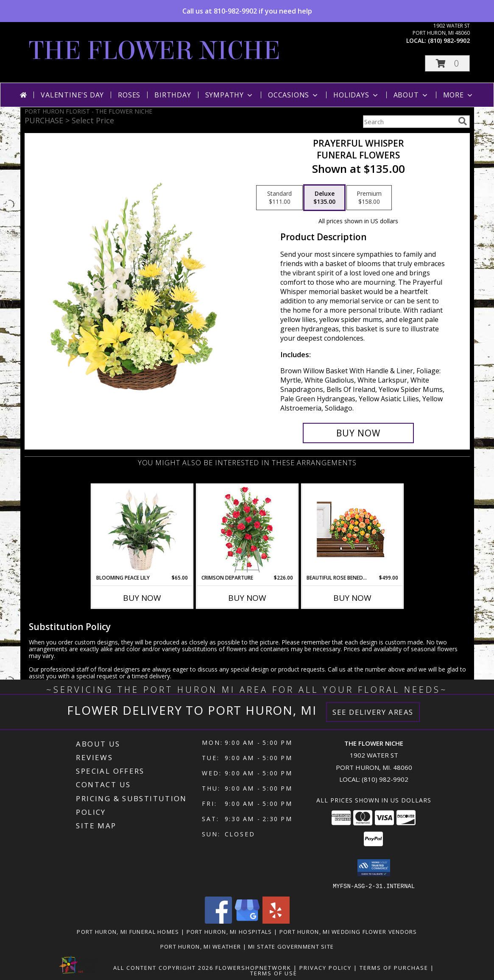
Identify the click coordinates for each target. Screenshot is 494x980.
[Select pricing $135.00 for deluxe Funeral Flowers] (324, 198)
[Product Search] (409, 122)
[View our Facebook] (218, 921)
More (459, 95)
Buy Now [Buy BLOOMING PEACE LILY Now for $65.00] (142, 598)
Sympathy (230, 95)
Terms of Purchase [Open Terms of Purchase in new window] (394, 967)
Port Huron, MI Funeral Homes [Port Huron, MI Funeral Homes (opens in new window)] (128, 931)
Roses (129, 95)
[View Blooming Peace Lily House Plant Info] (142, 529)
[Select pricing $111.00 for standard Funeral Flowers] (279, 198)
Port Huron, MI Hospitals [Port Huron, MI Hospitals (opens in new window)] (229, 931)
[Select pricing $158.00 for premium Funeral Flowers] (369, 198)
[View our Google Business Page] (247, 921)
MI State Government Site (291, 946)
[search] (463, 121)
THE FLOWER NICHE (155, 51)
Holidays (356, 95)
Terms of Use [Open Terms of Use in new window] (274, 973)
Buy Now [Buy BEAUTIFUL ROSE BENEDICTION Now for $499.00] (352, 598)
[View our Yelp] (276, 921)
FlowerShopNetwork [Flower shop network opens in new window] (253, 967)
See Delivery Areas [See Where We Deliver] (373, 712)
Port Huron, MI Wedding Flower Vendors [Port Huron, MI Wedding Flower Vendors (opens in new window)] (348, 931)
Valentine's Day (72, 95)
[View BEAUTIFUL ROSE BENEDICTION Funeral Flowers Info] (352, 529)
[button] (447, 63)
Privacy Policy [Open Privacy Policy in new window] (325, 967)
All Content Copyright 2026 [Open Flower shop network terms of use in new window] (163, 967)
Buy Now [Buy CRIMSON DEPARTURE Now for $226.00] (247, 598)
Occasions (294, 95)
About (411, 95)
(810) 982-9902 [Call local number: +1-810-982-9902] (449, 40)
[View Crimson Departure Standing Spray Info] (247, 529)
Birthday (173, 95)
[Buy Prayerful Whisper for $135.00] (359, 433)
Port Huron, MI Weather (201, 946)
